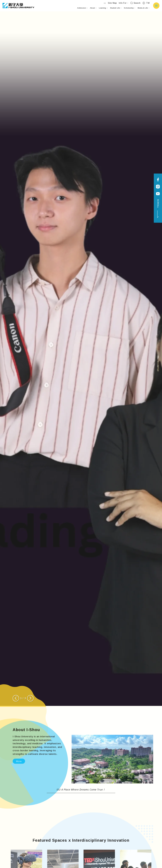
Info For (123, 3)
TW (146, 3)
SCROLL (158, 209)
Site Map (112, 3)
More (19, 773)
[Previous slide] (16, 698)
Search (135, 3)
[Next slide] (30, 698)
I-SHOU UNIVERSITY (18, 6)
